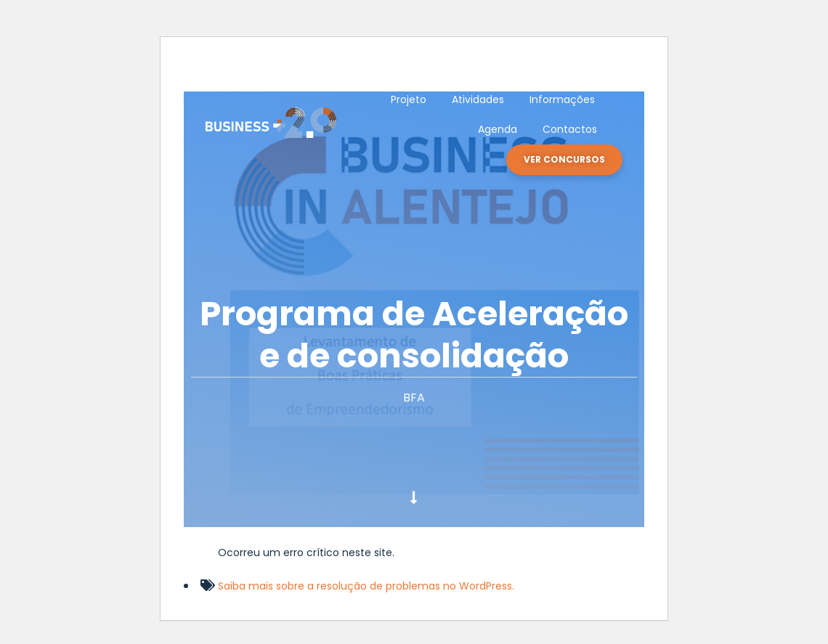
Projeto (409, 99)
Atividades (478, 99)
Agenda (498, 129)
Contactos (570, 129)
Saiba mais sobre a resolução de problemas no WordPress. (366, 586)
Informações (562, 99)
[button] (564, 160)
